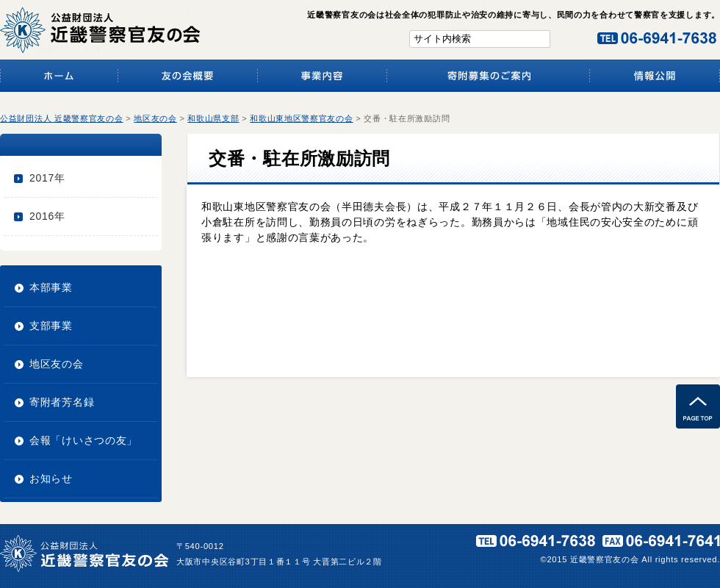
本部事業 (51, 287)
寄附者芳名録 (62, 402)
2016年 (47, 216)
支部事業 (51, 326)
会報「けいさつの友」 (83, 440)
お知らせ (51, 478)
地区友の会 (57, 364)
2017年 (47, 178)
